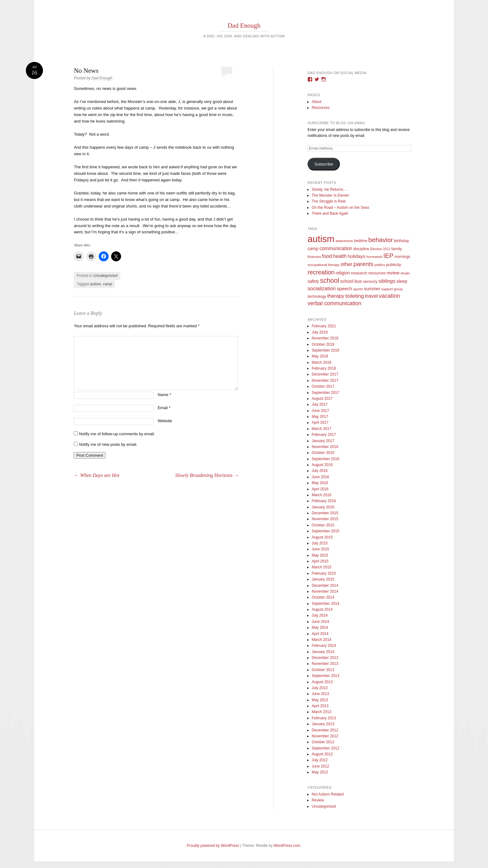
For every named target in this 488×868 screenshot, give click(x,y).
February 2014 (324, 646)
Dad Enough (244, 26)
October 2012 (323, 742)
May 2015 (320, 555)
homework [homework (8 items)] (374, 257)
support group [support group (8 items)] (392, 289)
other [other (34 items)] (346, 264)
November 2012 (325, 736)
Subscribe (324, 164)
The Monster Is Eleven (330, 195)
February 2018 (324, 368)
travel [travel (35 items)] (371, 296)
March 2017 (321, 429)
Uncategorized (105, 276)
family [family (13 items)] (396, 249)
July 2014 (319, 615)
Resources (320, 108)
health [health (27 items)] (340, 256)
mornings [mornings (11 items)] (402, 257)
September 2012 (325, 748)
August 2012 (322, 754)
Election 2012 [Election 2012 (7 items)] (380, 249)
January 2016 (323, 507)
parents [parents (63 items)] (364, 264)
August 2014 (322, 609)
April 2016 (320, 489)
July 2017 (319, 404)
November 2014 (325, 591)
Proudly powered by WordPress (213, 846)
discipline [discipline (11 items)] (361, 249)
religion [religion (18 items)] (343, 273)
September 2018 (325, 350)
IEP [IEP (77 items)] (388, 256)
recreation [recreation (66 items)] (321, 272)
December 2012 (325, 730)
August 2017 (322, 399)
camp (108, 284)
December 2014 (325, 586)
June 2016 (320, 477)
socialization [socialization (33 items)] (322, 289)
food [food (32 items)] (327, 256)
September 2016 (325, 459)
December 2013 (325, 658)
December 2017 (325, 374)
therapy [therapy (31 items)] (336, 296)
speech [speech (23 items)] (344, 289)
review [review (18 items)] (393, 273)
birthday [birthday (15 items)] (401, 241)
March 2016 (321, 495)
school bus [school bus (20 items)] (351, 281)
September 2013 (325, 676)
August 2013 (322, 682)
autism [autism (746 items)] (321, 239)
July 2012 (319, 760)
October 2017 (323, 386)
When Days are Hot (96, 475)
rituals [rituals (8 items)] (405, 273)
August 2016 (322, 465)
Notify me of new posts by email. (108, 444)
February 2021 (324, 326)
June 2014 (320, 622)
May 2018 (320, 356)
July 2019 (319, 332)
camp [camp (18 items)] (313, 249)
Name (164, 395)
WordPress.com (287, 846)
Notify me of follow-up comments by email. (117, 434)
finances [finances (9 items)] (314, 257)
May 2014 (320, 628)
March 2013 (321, 712)
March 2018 (321, 362)
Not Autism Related (328, 794)
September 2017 (325, 393)
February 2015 (324, 573)
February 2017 (324, 435)
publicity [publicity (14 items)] (394, 265)
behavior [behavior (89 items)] (380, 240)
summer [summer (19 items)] (372, 289)
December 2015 (325, 513)
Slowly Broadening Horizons (207, 475)
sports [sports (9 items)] (358, 289)
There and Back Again (330, 213)
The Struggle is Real (328, 201)
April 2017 (320, 422)
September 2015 (325, 531)
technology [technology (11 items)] (317, 296)
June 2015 (320, 549)
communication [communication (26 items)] (336, 248)
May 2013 (320, 700)
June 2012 (320, 766)
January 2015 (323, 579)
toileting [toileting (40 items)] (355, 296)
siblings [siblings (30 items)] (387, 281)
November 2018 (325, 338)
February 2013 (324, 718)
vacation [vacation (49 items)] (389, 296)
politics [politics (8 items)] (380, 265)
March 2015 (321, 567)
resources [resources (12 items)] (377, 273)
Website (165, 421)
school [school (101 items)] (329, 280)
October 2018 (323, 344)
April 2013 (320, 706)
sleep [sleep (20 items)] (402, 281)
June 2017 (320, 411)
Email (164, 408)
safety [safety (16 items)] (313, 281)
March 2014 (321, 640)
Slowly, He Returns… (329, 189)
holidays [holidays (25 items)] (357, 256)
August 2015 (322, 537)
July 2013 (319, 688)
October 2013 (323, 670)
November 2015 (325, 519)
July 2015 (319, 543)
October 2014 (323, 597)
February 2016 (324, 501)
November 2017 (325, 380)
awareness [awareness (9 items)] (344, 241)
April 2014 (320, 634)
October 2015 (323, 525)
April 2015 (320, 561)
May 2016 (320, 483)
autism (95, 284)
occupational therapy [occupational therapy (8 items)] (324, 265)
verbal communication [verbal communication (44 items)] (334, 303)
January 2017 (323, 441)
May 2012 (320, 772)
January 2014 (323, 652)
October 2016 (323, 453)
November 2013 (325, 664)
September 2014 (325, 604)
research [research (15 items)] (359, 273)
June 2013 (320, 694)
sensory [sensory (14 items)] (370, 281)
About (316, 102)
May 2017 (320, 417)
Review (318, 800)
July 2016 (319, 471)
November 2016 (325, 447)
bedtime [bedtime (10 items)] (361, 241)
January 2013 (323, 724)
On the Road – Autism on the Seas (340, 208)
